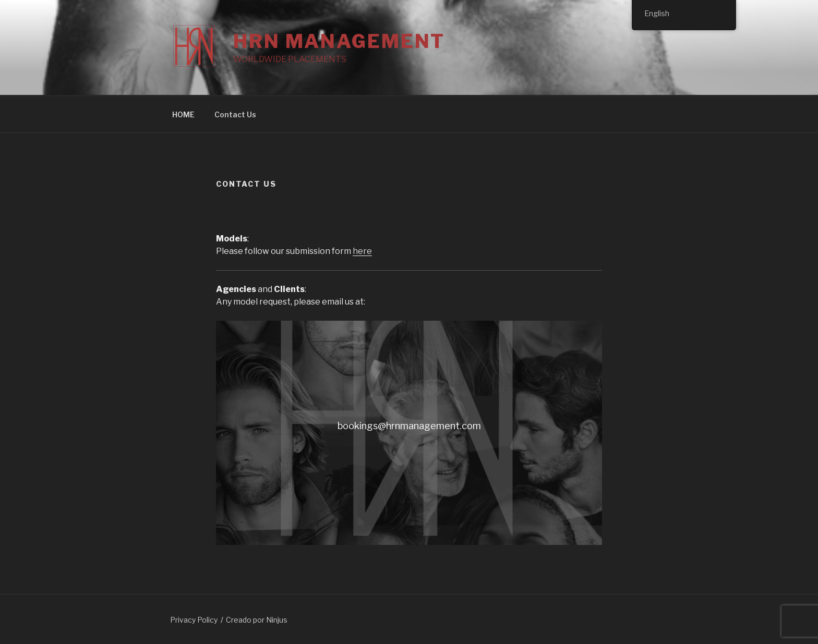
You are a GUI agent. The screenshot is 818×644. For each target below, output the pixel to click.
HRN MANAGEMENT (339, 41)
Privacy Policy (194, 620)
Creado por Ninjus (257, 620)
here (362, 251)
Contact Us (235, 114)
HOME (183, 114)
